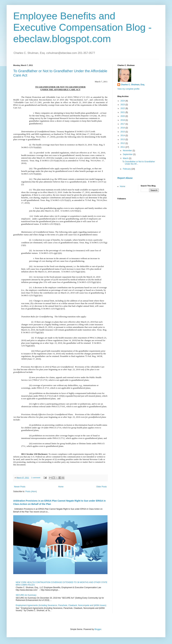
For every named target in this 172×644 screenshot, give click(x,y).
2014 (123, 136)
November (128, 151)
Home (61, 487)
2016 (123, 128)
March (126, 158)
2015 (123, 132)
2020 (123, 116)
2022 (123, 108)
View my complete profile (128, 89)
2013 (123, 139)
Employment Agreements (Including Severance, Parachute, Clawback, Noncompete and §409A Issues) (61, 605)
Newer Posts (20, 487)
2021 (123, 112)
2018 (123, 120)
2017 (123, 124)
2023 (123, 105)
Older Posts (101, 487)
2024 (123, 101)
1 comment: (36, 478)
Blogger (98, 629)
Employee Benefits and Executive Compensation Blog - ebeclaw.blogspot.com (82, 27)
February (127, 169)
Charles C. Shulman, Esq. (133, 85)
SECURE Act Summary (26, 595)
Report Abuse (125, 178)
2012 (123, 143)
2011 (123, 147)
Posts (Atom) (31, 491)
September (128, 154)
